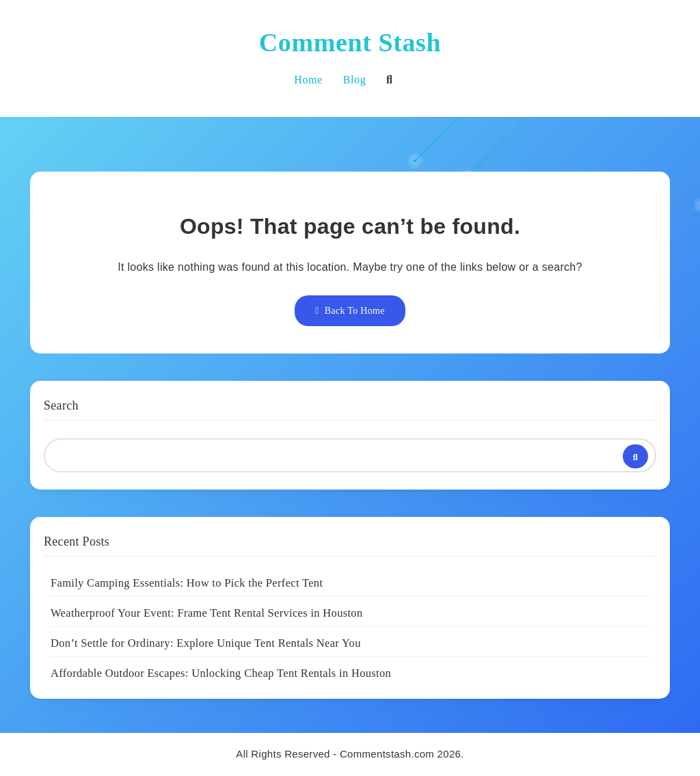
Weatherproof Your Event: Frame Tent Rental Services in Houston (207, 613)
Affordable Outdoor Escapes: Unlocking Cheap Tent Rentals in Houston (221, 673)
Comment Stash (350, 42)
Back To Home (350, 311)
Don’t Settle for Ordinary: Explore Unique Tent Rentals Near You (206, 643)
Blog (355, 80)
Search (61, 405)
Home (308, 80)
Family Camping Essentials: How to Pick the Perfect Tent (187, 583)
